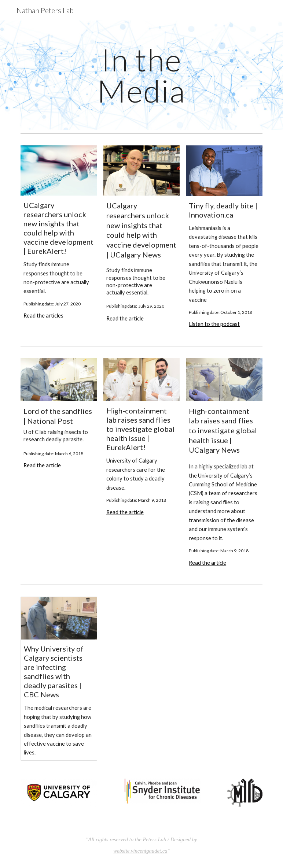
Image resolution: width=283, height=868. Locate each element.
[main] (141, 75)
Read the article (125, 318)
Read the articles (43, 316)
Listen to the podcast (214, 324)
